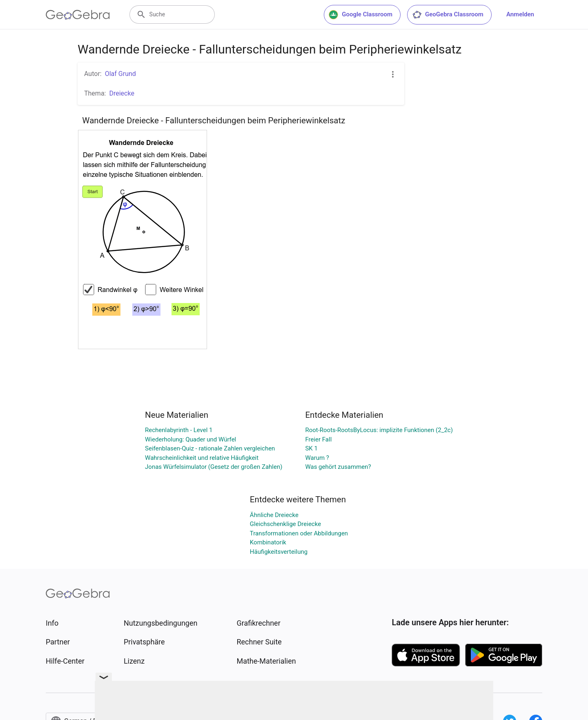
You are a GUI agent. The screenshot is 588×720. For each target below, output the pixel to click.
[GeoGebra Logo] (78, 15)
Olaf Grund (120, 74)
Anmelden (520, 14)
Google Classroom (361, 15)
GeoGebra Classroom (448, 15)
